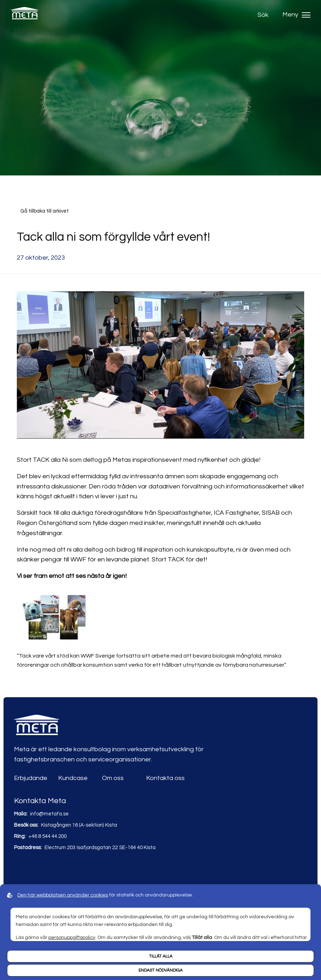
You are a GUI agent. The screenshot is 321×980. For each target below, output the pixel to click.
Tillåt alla (161, 956)
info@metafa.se (49, 814)
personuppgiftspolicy (72, 938)
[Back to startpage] (25, 15)
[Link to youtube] (35, 869)
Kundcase (73, 778)
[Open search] (265, 15)
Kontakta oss (165, 778)
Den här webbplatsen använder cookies (63, 895)
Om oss (113, 778)
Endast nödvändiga (160, 970)
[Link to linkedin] (20, 869)
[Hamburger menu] (306, 15)
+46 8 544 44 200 (47, 836)
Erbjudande (31, 778)
